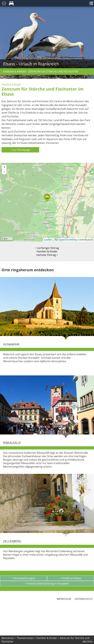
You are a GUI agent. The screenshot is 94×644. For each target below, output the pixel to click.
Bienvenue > (9, 638)
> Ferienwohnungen (23, 578)
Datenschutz (84, 599)
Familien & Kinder (47, 251)
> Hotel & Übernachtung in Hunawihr (47, 584)
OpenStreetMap (68, 240)
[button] (47, 198)
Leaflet (48, 240)
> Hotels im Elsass (71, 578)
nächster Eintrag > (47, 255)
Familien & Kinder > (48, 638)
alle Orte (87, 641)
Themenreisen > (26, 638)
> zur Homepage (20, 150)
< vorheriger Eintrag (47, 248)
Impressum (64, 599)
